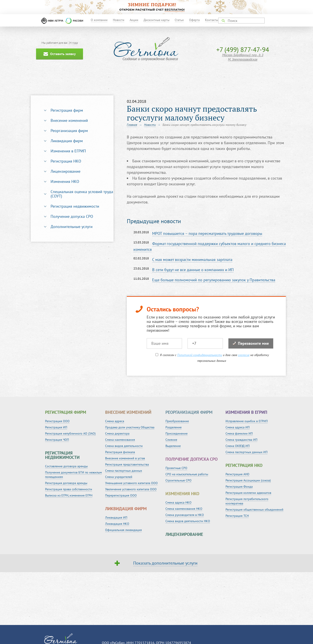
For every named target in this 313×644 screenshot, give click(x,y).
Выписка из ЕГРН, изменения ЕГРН (69, 495)
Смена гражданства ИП (241, 440)
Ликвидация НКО (117, 524)
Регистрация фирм (67, 110)
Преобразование (177, 421)
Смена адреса (115, 421)
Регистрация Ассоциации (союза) (248, 480)
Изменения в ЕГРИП (68, 151)
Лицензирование (65, 171)
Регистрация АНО (237, 474)
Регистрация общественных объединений (254, 510)
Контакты (212, 20)
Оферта (194, 20)
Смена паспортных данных (124, 471)
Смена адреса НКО (178, 502)
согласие (244, 355)
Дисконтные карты (156, 20)
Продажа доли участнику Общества (130, 427)
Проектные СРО (176, 468)
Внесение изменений (69, 120)
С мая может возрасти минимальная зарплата (192, 260)
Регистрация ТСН (237, 516)
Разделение (174, 427)
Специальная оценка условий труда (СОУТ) (82, 194)
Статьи (179, 20)
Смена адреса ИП (238, 427)
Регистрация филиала (120, 452)
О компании (99, 20)
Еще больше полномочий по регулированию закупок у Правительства (214, 280)
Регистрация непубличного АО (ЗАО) (70, 433)
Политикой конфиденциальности (200, 355)
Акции (134, 20)
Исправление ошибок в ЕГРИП (247, 421)
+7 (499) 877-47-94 (243, 49)
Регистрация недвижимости (75, 206)
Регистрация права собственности (69, 489)
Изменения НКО (65, 181)
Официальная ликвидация (123, 530)
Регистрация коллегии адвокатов (248, 493)
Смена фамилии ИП (239, 433)
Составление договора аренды (66, 466)
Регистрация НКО (66, 161)
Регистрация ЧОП (57, 440)
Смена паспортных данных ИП (247, 452)
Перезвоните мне (251, 343)
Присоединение (176, 433)
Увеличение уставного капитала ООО (131, 489)
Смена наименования (120, 440)
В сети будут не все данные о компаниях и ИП (193, 270)
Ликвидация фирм (67, 141)
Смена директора (117, 433)
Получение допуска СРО (72, 216)
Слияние (171, 440)
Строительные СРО (178, 480)
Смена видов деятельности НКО (188, 521)
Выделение (173, 446)
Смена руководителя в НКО (185, 515)
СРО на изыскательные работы (187, 474)
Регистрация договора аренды (66, 483)
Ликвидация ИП (116, 517)
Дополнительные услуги (72, 227)
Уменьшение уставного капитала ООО (131, 483)
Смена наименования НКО (184, 509)
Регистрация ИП (56, 427)
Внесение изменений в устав (125, 458)
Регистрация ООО (57, 421)
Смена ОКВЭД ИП (238, 446)
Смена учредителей (119, 477)
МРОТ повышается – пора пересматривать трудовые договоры (207, 233)
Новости (119, 20)
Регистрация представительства (127, 464)
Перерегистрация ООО (121, 495)
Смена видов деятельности (124, 446)
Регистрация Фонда (239, 487)
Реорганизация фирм (69, 131)
